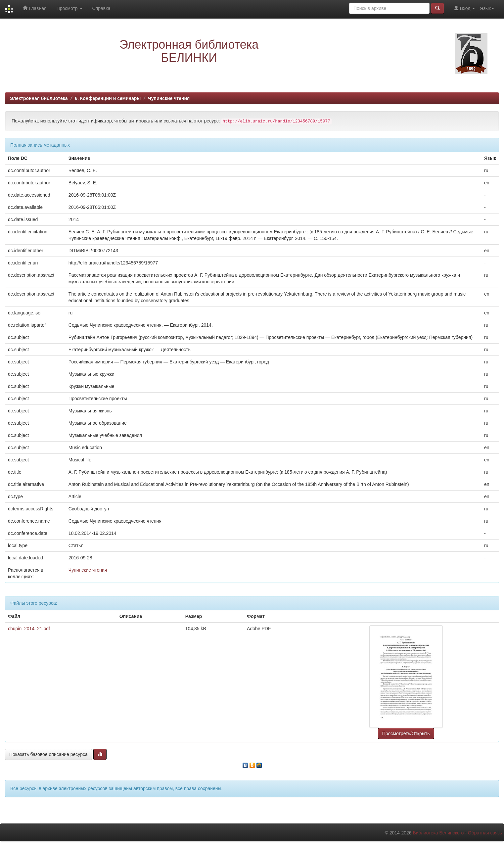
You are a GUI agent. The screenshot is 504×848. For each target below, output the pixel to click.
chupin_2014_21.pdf (29, 629)
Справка (101, 8)
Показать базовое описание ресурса (48, 754)
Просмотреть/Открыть (406, 733)
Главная (35, 8)
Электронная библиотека (39, 98)
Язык (487, 8)
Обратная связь (485, 833)
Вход (464, 8)
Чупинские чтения (169, 98)
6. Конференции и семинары (108, 98)
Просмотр (69, 8)
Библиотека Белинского (438, 833)
